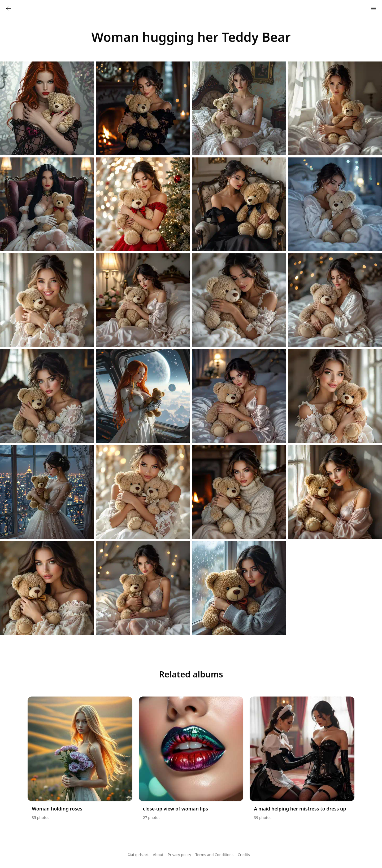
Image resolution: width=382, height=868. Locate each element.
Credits (244, 855)
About (158, 855)
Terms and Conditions (214, 855)
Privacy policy (179, 855)
